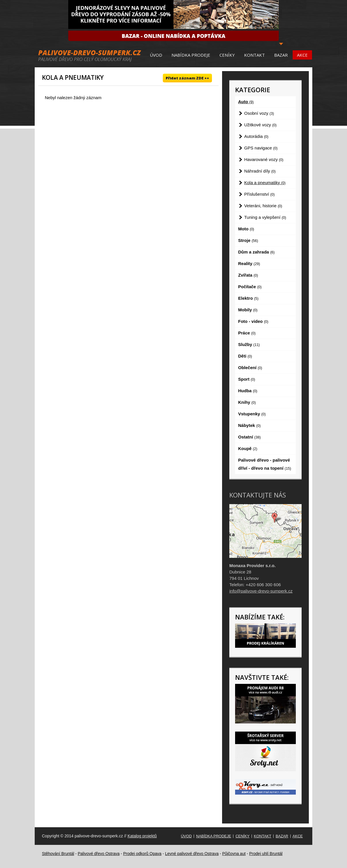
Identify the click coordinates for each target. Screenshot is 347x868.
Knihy (247, 402)
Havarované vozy (264, 159)
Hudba (248, 391)
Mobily (248, 310)
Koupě (248, 448)
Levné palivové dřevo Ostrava (192, 854)
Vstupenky (252, 414)
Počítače (250, 287)
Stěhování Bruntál (58, 854)
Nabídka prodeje (191, 55)
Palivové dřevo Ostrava (99, 854)
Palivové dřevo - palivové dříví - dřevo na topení (265, 464)
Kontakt (254, 55)
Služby (249, 344)
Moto (246, 229)
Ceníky (227, 55)
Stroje (248, 240)
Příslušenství (260, 194)
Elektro (248, 298)
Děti (245, 356)
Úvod (156, 55)
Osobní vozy (259, 113)
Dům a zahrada (256, 252)
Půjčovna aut (234, 854)
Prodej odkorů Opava (142, 854)
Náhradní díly (260, 171)
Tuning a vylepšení (265, 217)
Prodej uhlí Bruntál (266, 854)
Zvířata (248, 275)
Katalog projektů (142, 836)
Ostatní (250, 437)
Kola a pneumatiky (265, 183)
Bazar (281, 55)
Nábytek (250, 425)
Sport (247, 379)
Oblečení (250, 368)
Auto (246, 102)
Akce (302, 55)
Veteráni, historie (263, 206)
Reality (249, 263)
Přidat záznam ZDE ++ (187, 78)
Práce (247, 333)
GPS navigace (261, 148)
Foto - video (253, 321)
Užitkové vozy (261, 125)
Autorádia (256, 136)
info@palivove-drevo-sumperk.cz (261, 591)
